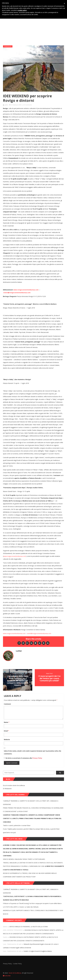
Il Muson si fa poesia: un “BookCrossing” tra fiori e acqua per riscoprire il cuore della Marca (32, 903)
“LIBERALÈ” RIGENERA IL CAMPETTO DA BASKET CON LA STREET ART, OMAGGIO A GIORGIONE (31, 803)
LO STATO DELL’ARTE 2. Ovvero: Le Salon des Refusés (21, 907)
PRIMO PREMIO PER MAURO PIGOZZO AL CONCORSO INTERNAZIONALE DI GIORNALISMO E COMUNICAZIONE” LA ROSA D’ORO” (33, 810)
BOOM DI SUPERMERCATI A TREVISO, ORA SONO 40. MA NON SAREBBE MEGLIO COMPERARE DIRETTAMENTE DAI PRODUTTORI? (30, 875)
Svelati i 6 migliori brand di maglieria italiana (38, 951)
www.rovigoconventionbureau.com (15, 556)
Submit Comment (12, 763)
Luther (6, 105)
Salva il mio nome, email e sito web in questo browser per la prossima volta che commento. (33, 752)
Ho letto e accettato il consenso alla (19, 758)
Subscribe (7, 976)
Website (7, 739)
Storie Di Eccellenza (15, 973)
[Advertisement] (33, 28)
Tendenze (8, 46)
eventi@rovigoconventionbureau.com (39, 633)
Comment (7, 704)
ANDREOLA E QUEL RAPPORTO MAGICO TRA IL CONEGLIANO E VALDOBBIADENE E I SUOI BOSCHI (33, 912)
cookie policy (22, 10)
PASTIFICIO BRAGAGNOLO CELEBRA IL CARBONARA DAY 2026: (33, 868)
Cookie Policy (17, 964)
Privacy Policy (37, 758)
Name (7, 722)
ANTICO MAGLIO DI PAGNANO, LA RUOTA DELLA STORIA (29, 927)
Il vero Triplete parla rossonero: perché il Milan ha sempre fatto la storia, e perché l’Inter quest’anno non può (31, 831)
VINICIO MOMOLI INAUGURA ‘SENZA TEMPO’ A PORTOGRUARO (24, 859)
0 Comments (28, 105)
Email (6, 731)
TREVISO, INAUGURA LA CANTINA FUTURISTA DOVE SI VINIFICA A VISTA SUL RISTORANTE (33, 863)
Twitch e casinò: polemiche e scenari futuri (17, 825)
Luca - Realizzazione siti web (12, 944)
